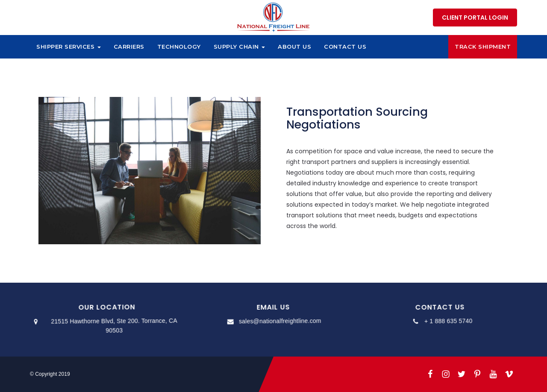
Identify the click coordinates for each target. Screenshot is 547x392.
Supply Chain (240, 47)
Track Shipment (483, 47)
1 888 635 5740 (398, 17)
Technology (179, 47)
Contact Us (345, 47)
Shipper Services (69, 47)
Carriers (129, 47)
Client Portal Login (475, 18)
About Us (294, 47)
